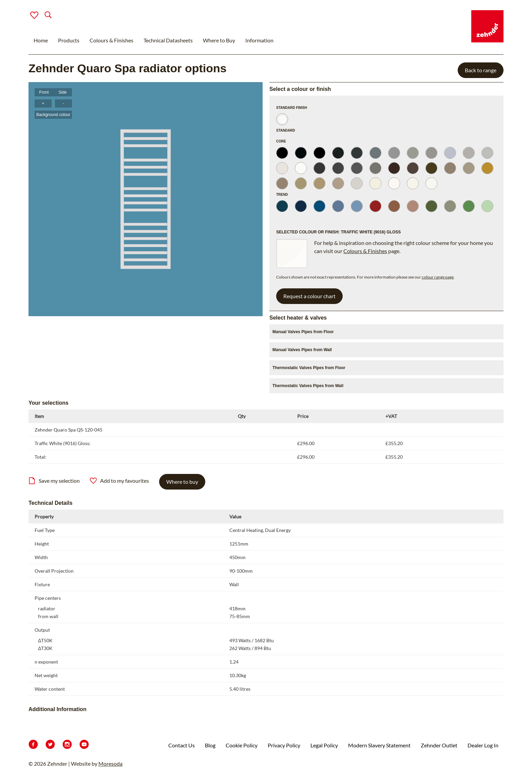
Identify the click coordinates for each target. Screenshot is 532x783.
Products (69, 40)
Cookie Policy (242, 745)
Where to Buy (219, 40)
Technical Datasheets (168, 40)
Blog (210, 745)
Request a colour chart (309, 296)
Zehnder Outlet (439, 745)
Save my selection (54, 481)
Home (41, 40)
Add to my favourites (119, 481)
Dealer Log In (483, 745)
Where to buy (182, 482)
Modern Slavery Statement (379, 745)
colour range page (438, 277)
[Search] (43, 15)
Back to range (481, 70)
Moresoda (110, 763)
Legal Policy (324, 745)
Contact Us (182, 745)
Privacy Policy (284, 745)
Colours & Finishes (111, 40)
